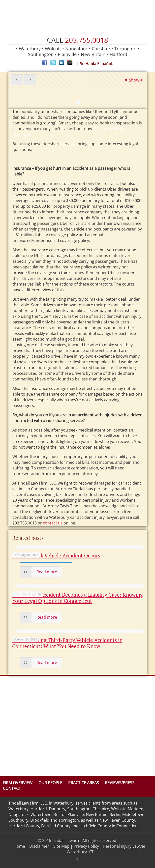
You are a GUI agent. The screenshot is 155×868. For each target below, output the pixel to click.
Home (20, 846)
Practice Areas (84, 783)
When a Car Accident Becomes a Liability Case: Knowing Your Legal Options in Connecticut (77, 598)
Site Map (61, 846)
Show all (134, 80)
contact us (53, 523)
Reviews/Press (120, 783)
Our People (50, 783)
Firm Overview (18, 783)
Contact (12, 788)
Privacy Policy (86, 846)
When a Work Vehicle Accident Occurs (56, 555)
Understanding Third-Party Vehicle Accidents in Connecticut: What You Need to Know (67, 643)
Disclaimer (39, 846)
